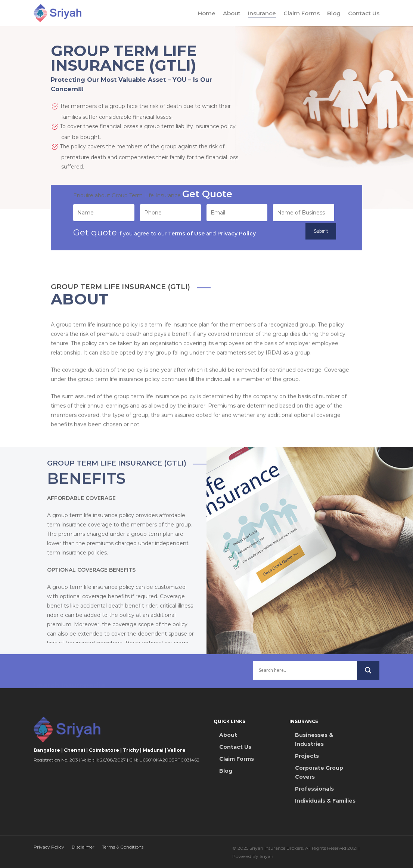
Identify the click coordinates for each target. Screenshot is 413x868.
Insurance (262, 13)
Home (207, 13)
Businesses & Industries (314, 739)
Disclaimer (83, 847)
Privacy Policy (49, 847)
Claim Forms (302, 13)
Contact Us (364, 13)
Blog (334, 13)
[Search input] (305, 676)
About (232, 13)
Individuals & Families (325, 801)
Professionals (314, 789)
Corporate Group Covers (319, 772)
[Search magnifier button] (368, 676)
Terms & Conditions (123, 847)
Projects (307, 756)
